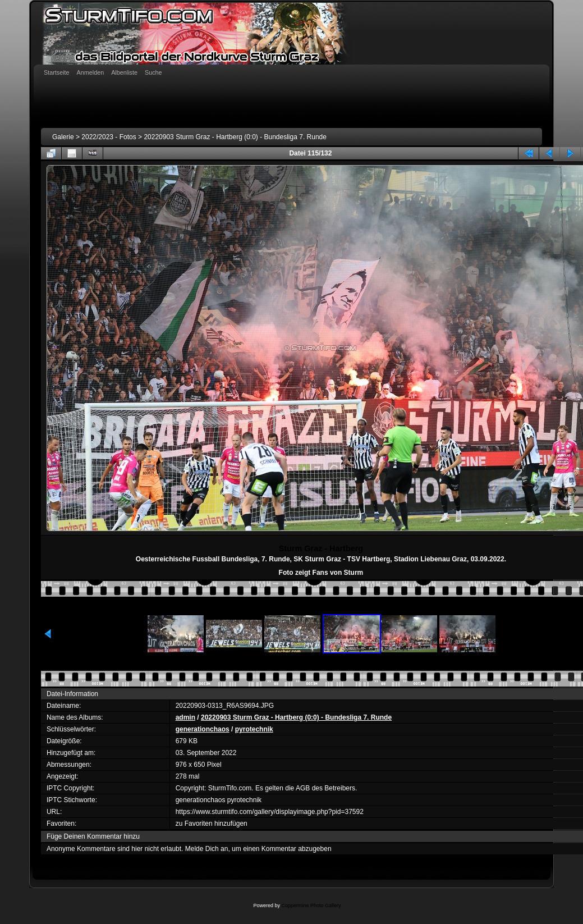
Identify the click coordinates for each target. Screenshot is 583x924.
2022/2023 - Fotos (109, 137)
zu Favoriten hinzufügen (212, 824)
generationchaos (203, 729)
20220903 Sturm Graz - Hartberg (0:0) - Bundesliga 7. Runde (235, 137)
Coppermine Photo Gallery (311, 905)
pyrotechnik (254, 729)
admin (185, 717)
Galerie (63, 137)
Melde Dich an (207, 849)
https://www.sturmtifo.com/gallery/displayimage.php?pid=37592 (270, 812)
